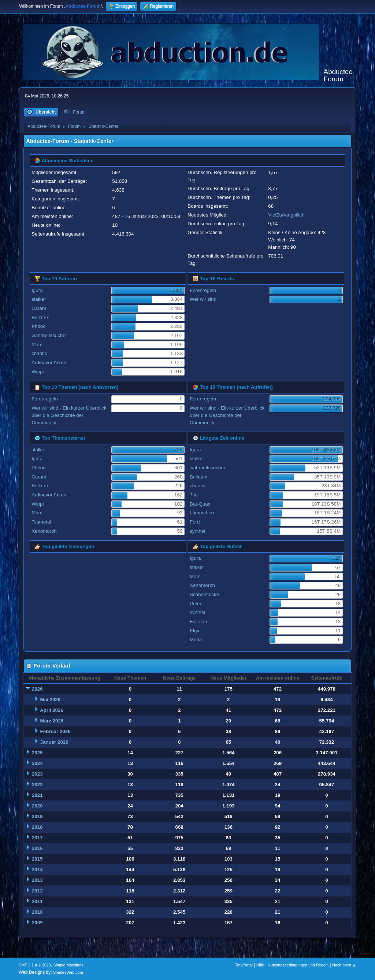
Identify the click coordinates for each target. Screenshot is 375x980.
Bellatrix (40, 317)
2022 (37, 785)
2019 (37, 816)
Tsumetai (41, 522)
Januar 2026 (54, 742)
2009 (37, 923)
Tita (194, 495)
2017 (37, 838)
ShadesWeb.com (68, 972)
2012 (37, 891)
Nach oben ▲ (344, 965)
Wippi (38, 372)
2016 (37, 848)
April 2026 (52, 710)
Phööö (39, 326)
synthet (198, 531)
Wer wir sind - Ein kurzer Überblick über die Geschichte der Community (69, 415)
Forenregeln (203, 290)
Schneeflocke (204, 594)
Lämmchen (202, 513)
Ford (195, 522)
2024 (37, 763)
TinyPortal (244, 965)
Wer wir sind (203, 299)
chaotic (39, 353)
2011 (37, 901)
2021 (37, 795)
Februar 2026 (55, 731)
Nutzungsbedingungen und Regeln (298, 965)
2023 (37, 774)
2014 (37, 870)
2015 (37, 859)
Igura (37, 290)
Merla (196, 639)
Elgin (195, 631)
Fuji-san (198, 622)
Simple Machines (68, 965)
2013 (37, 880)
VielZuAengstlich (286, 215)
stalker (39, 299)
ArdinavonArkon (49, 363)
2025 (37, 753)
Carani (39, 308)
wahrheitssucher (49, 335)
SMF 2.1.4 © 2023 (35, 965)
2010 (37, 912)
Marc (37, 345)
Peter (196, 604)
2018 (37, 827)
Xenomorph (44, 531)
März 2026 (52, 721)
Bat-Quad (200, 504)
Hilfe (260, 965)
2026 (37, 689)
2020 (37, 806)
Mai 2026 (51, 700)
